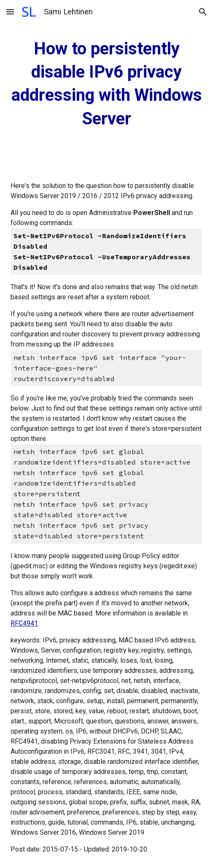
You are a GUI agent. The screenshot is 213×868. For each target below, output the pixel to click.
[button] (10, 12)
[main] (106, 84)
